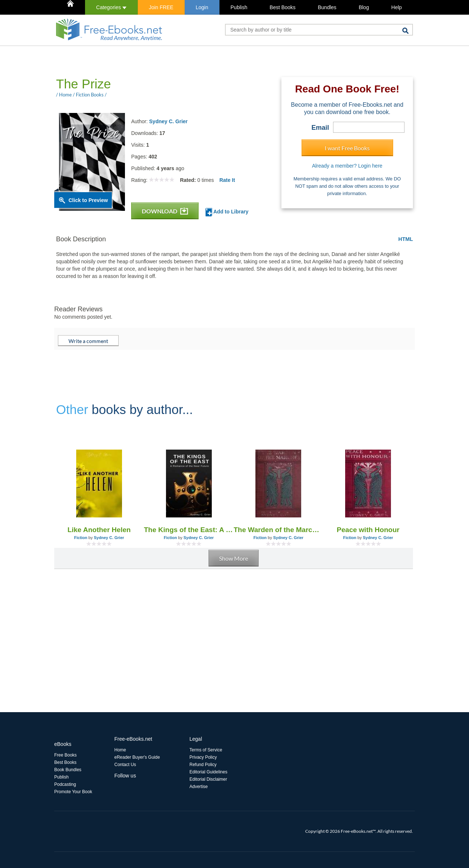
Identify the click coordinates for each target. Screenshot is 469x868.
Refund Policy (203, 765)
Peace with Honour (368, 530)
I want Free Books (347, 148)
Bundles (327, 7)
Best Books (283, 7)
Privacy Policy (203, 757)
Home (120, 750)
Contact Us (125, 765)
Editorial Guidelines (208, 772)
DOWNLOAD (165, 211)
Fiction (81, 538)
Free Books (65, 755)
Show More (234, 558)
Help (397, 7)
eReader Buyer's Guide (137, 757)
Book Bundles (68, 770)
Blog (364, 7)
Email (320, 128)
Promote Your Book (73, 792)
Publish (239, 7)
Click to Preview (88, 200)
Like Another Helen (99, 530)
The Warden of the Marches (279, 530)
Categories (111, 7)
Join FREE (161, 7)
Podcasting (65, 784)
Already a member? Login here (347, 166)
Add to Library (227, 212)
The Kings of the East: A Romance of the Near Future (189, 530)
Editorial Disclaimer (208, 779)
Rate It (227, 180)
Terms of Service (206, 750)
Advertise (199, 787)
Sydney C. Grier (168, 121)
